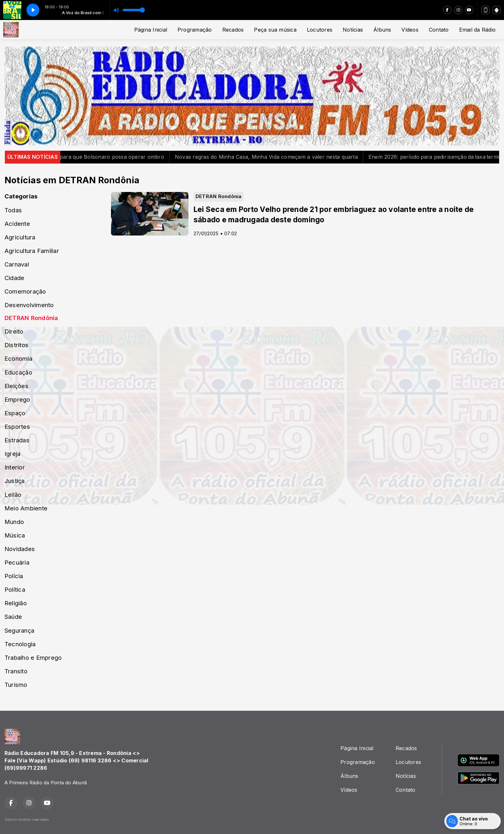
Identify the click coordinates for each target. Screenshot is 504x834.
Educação (18, 372)
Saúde (13, 617)
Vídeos (410, 30)
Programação (195, 30)
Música (15, 535)
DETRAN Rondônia (31, 318)
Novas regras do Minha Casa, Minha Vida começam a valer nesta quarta (279, 157)
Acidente (17, 224)
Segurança (19, 630)
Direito (14, 331)
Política (15, 589)
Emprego (17, 399)
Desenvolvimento (29, 305)
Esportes (17, 427)
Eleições (16, 386)
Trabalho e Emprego (33, 658)
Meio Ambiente (26, 508)
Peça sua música (275, 30)
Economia (18, 358)
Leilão (13, 495)
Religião (16, 603)
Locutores (320, 30)
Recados (233, 30)
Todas (13, 210)
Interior (15, 467)
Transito (16, 671)
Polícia (14, 576)
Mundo (14, 522)
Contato (439, 30)
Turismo (16, 685)
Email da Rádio (477, 30)
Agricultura (20, 237)
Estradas (17, 440)
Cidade (14, 278)
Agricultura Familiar (32, 251)
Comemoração (25, 291)
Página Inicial (151, 30)
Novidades (20, 549)
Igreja (12, 454)
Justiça (15, 481)
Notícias (353, 30)
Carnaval (17, 264)
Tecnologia (20, 644)
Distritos (16, 345)
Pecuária (17, 562)
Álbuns (382, 30)
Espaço (15, 413)
